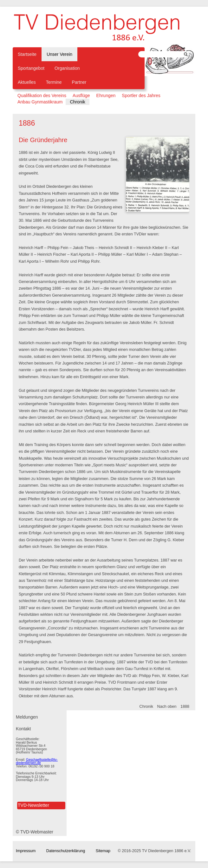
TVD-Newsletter (33, 805)
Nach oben (167, 707)
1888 (185, 707)
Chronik (146, 707)
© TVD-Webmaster (35, 832)
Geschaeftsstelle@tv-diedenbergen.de (37, 761)
